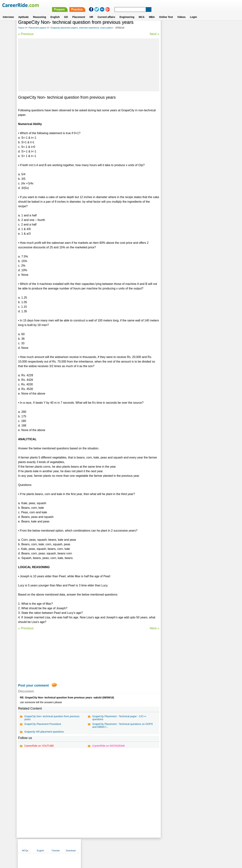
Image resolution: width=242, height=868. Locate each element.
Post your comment (33, 685)
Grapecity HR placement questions (44, 732)
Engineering (127, 13)
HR (91, 13)
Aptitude (23, 13)
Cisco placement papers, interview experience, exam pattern (190, 104)
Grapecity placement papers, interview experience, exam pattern (82, 28)
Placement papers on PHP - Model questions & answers (190, 124)
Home (76, 846)
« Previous (26, 34)
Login (193, 13)
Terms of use (119, 846)
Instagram (161, 846)
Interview (8, 13)
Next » (154, 34)
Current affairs (106, 13)
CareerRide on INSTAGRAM (108, 746)
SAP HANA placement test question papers (188, 142)
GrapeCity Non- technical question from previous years (52, 718)
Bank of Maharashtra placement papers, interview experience (192, 133)
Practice (165, 5)
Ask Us (134, 846)
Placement (79, 13)
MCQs (169, 28)
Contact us (103, 846)
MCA (142, 13)
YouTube (147, 846)
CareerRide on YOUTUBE (39, 746)
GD (66, 13)
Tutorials (199, 28)
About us (88, 846)
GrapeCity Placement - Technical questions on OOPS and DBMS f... (122, 725)
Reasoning (40, 13)
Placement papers (37, 28)
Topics (21, 28)
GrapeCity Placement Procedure (43, 724)
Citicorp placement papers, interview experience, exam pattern (191, 114)
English (55, 13)
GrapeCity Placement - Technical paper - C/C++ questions (119, 718)
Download (214, 28)
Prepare (148, 5)
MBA (152, 13)
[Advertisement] (88, 65)
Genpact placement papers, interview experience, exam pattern (192, 95)
